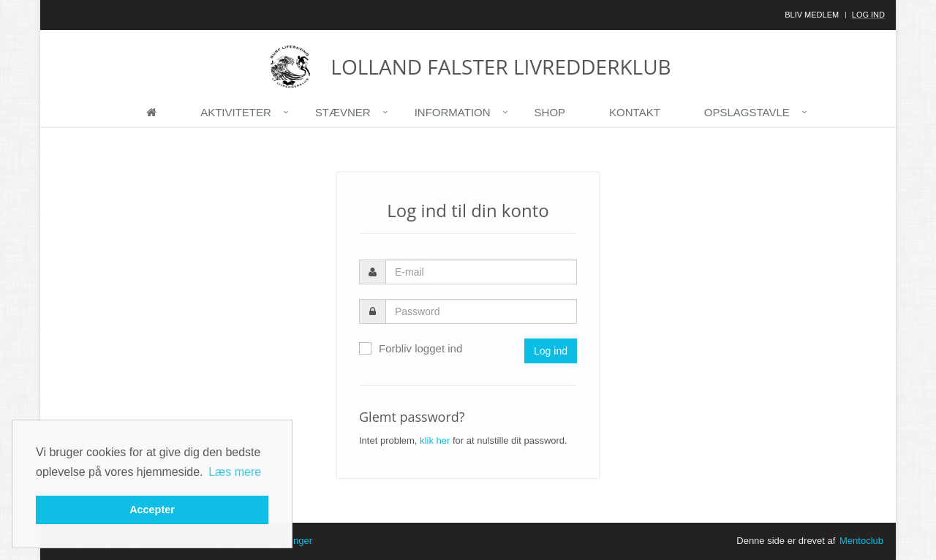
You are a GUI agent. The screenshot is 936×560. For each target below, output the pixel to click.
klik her (435, 440)
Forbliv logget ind (411, 348)
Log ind (868, 15)
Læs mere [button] (235, 472)
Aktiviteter (236, 112)
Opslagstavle (747, 112)
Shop (550, 112)
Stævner (343, 112)
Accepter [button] (152, 510)
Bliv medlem (812, 15)
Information (453, 112)
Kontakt (635, 112)
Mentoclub (861, 541)
